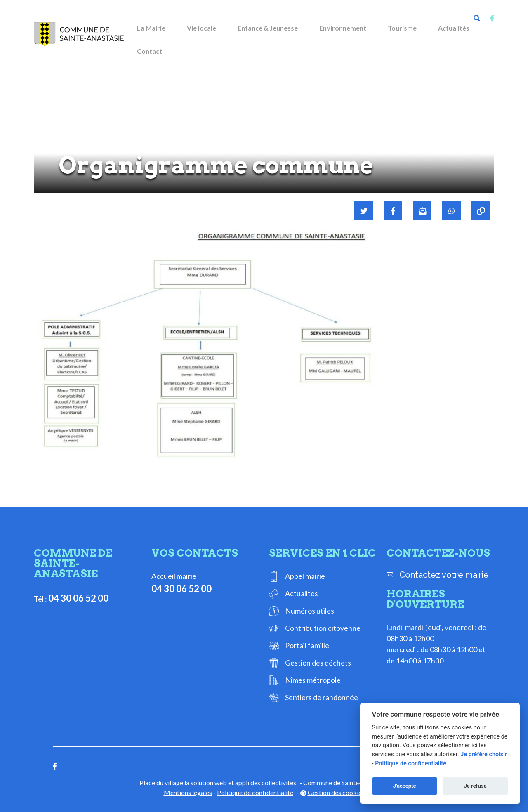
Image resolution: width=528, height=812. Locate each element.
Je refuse (475, 786)
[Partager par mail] (422, 211)
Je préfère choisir (484, 754)
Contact (150, 51)
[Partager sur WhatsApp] (451, 211)
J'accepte (405, 786)
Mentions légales (188, 792)
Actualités (454, 28)
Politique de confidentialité (255, 792)
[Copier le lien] (481, 211)
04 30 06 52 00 (78, 598)
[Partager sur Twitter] (364, 211)
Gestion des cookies (336, 792)
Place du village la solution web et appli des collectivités (218, 782)
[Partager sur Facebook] (393, 211)
